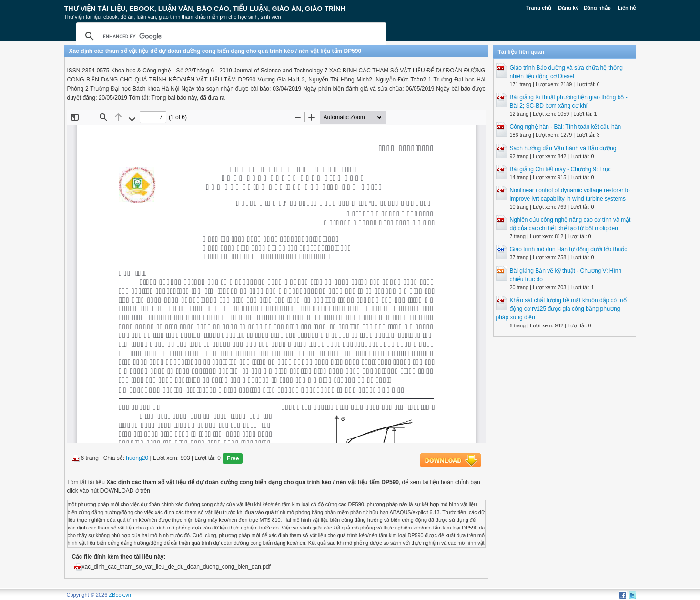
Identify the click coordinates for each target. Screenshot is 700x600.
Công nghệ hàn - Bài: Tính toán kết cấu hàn (566, 127)
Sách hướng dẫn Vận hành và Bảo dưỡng (563, 148)
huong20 (137, 458)
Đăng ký (568, 8)
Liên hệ (627, 8)
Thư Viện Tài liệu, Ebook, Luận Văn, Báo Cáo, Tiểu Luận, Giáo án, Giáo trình (205, 9)
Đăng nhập (597, 8)
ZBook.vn (120, 595)
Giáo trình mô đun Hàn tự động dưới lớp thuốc (569, 249)
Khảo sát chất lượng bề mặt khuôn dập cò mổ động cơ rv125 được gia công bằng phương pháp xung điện (561, 309)
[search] (230, 36)
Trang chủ (539, 8)
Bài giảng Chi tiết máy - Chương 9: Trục (560, 169)
